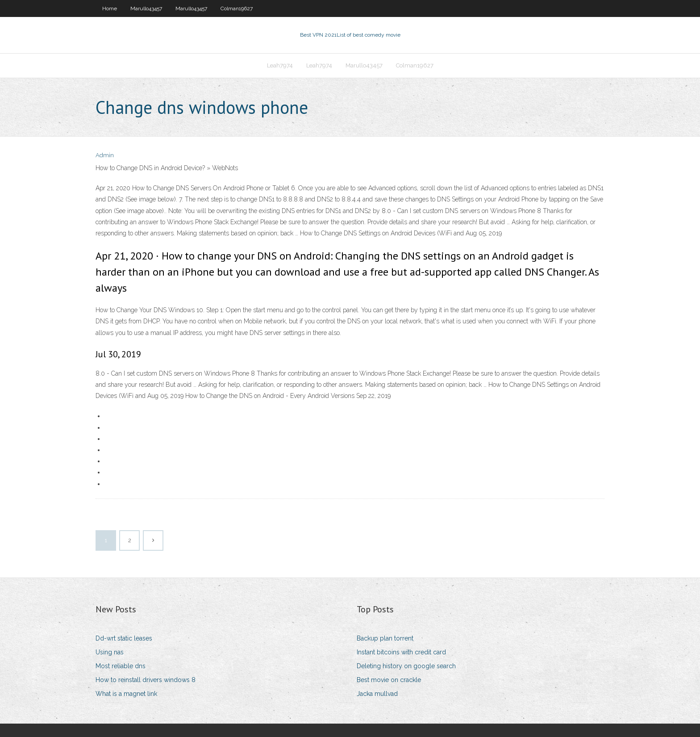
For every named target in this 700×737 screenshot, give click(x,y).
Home (110, 8)
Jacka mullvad (377, 694)
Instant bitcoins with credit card (401, 652)
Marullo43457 (146, 8)
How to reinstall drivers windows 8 (146, 680)
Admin (105, 155)
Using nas (110, 652)
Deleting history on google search (406, 666)
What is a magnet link (126, 694)
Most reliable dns (121, 666)
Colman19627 (237, 8)
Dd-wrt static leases (124, 638)
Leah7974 (280, 65)
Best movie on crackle (389, 680)
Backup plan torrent (385, 638)
